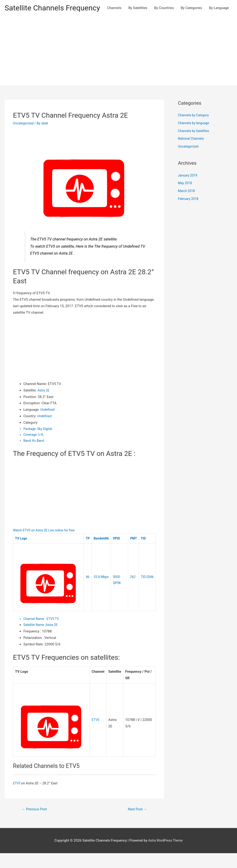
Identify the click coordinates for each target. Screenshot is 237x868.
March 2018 (187, 206)
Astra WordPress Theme (165, 855)
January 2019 (189, 190)
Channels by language (195, 138)
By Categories (191, 24)
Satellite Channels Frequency (57, 8)
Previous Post (36, 824)
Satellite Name (36, 639)
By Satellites (138, 24)
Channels (114, 24)
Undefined (48, 424)
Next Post (136, 824)
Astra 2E (44, 405)
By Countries (164, 24)
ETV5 (96, 734)
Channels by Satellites (195, 145)
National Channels (192, 153)
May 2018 (186, 198)
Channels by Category (195, 130)
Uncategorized (24, 138)
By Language (219, 24)
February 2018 (189, 213)
